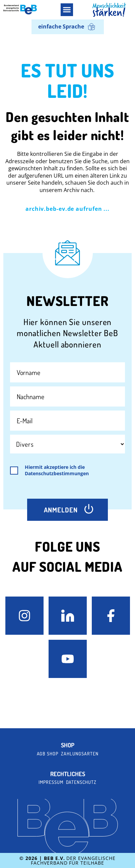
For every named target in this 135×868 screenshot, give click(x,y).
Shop (68, 745)
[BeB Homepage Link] (109, 10)
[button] (67, 10)
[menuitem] (68, 27)
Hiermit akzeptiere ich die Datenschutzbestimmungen (57, 470)
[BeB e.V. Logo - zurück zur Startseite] (20, 10)
